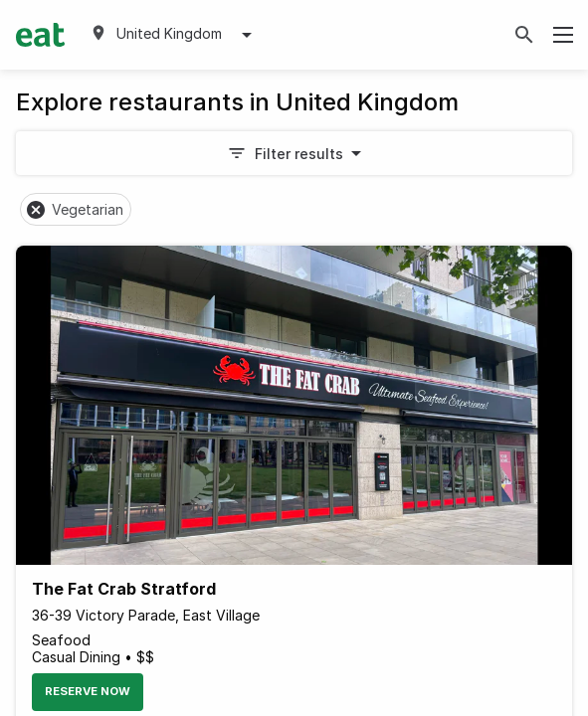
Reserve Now (88, 691)
